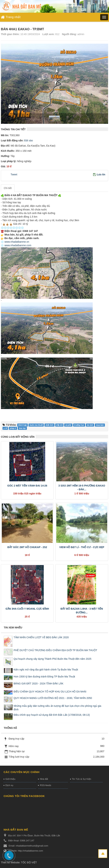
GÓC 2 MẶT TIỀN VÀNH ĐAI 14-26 (27, 486)
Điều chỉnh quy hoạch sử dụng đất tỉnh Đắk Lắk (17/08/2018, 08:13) (52, 715)
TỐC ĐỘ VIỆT (29, 862)
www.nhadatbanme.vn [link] (17, 242)
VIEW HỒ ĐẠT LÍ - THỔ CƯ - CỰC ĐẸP (82, 547)
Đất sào (28, 140)
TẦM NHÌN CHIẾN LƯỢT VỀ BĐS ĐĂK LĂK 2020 (41, 637)
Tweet (14, 174)
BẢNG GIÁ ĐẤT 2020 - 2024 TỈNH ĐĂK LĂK (39, 684)
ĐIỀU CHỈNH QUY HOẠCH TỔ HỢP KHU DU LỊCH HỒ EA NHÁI (50, 692)
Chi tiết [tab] (8, 188)
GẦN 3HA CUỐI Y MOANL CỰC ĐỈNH (27, 609)
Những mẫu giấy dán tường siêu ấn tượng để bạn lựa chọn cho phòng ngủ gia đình (57, 708)
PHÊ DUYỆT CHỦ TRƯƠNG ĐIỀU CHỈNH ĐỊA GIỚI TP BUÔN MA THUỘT (55, 650)
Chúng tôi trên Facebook (24, 796)
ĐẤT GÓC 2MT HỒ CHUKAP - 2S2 (27, 547)
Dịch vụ (9, 785)
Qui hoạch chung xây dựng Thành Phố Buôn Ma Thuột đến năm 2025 (53, 659)
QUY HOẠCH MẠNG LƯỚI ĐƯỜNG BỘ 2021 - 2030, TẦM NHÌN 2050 (53, 698)
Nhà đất (44, 779)
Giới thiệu (10, 779)
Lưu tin (101, 174)
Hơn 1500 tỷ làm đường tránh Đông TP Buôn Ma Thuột (44, 677)
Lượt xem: (48, 34)
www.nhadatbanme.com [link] (18, 245)
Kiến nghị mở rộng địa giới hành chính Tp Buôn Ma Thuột (46, 670)
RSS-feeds (45, 785)
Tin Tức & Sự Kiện (81, 779)
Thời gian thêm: (10, 34)
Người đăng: (69, 34)
